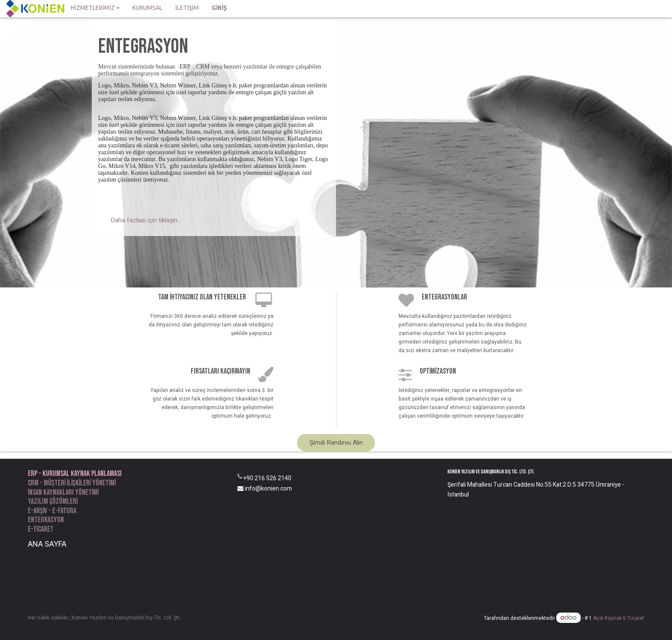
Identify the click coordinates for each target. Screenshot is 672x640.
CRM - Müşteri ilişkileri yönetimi (72, 483)
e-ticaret (41, 529)
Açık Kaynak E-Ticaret (619, 618)
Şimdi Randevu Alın (336, 443)
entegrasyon (46, 520)
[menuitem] (147, 9)
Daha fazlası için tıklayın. (145, 220)
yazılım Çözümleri (53, 501)
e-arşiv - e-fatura (52, 511)
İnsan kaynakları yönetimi (63, 492)
